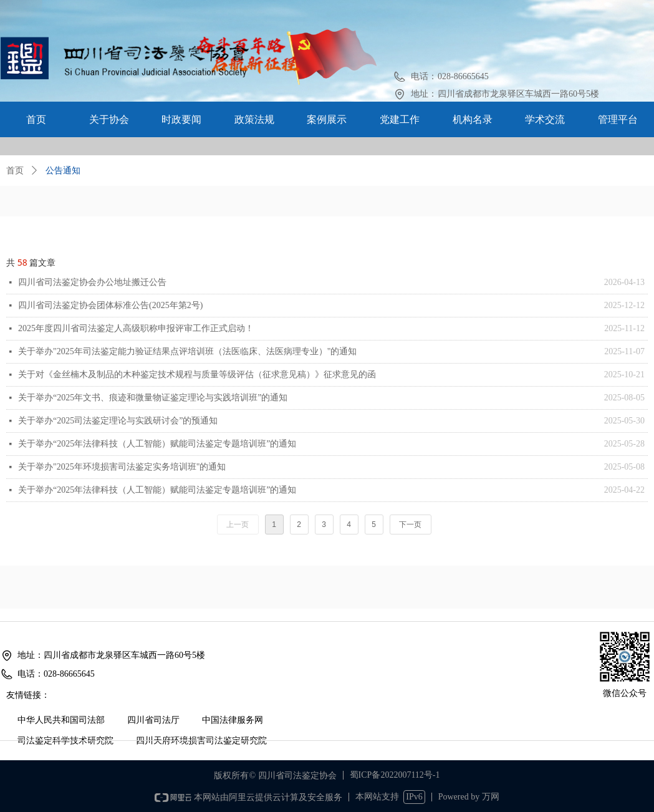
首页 (15, 171)
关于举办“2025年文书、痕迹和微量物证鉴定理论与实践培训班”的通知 (153, 398)
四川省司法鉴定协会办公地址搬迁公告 (92, 282)
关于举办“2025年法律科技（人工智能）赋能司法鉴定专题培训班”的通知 (157, 444)
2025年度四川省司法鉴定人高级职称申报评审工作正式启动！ (136, 328)
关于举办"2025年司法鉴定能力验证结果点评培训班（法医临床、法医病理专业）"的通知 (187, 351)
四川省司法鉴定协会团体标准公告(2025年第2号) (110, 305)
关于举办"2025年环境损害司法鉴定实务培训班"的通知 (122, 467)
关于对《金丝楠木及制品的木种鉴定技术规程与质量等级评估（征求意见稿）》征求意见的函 (197, 375)
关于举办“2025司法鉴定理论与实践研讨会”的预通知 (118, 421)
